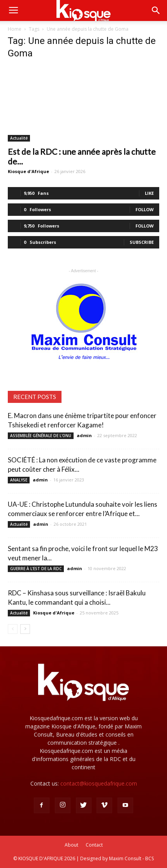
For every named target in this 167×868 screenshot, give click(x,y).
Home (15, 29)
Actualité (19, 138)
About (71, 845)
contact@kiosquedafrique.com (99, 783)
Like (149, 193)
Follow (145, 209)
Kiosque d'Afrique (28, 171)
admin (84, 435)
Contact (94, 845)
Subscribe (142, 242)
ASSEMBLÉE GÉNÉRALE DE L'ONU (41, 436)
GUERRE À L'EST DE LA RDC (36, 569)
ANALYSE (19, 480)
